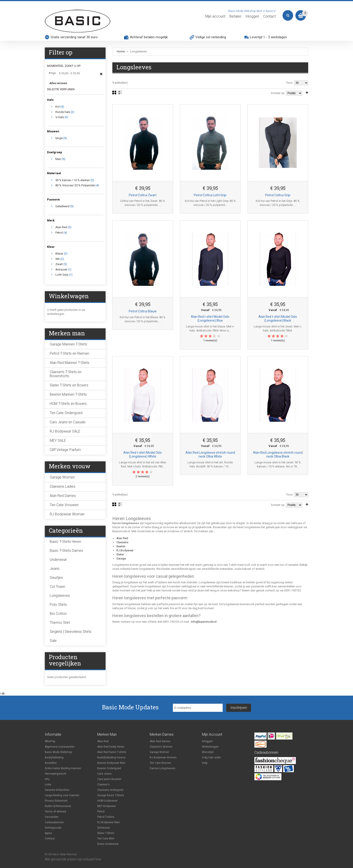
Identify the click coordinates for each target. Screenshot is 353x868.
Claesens (122, 542)
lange (59, 138)
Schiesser (104, 828)
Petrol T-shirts (106, 817)
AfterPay (50, 741)
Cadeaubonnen (54, 822)
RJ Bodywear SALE (65, 431)
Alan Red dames (160, 741)
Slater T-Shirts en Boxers (69, 385)
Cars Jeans (104, 774)
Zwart (59, 264)
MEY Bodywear (106, 806)
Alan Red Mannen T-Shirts (70, 363)
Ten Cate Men (106, 839)
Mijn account (215, 16)
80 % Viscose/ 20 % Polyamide (75, 185)
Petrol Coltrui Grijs (278, 195)
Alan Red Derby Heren (111, 747)
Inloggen (252, 16)
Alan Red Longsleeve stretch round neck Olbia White (210, 455)
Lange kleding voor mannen (62, 795)
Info (47, 779)
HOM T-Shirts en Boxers (68, 404)
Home (121, 51)
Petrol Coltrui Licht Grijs (210, 195)
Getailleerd (62, 206)
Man (58, 159)
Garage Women (62, 477)
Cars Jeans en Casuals (68, 422)
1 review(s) (210, 340)
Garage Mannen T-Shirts (68, 344)
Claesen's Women (161, 747)
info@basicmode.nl (204, 622)
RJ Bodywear (125, 550)
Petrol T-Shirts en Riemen (69, 353)
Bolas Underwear (108, 844)
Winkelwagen (210, 747)
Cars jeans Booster (109, 779)
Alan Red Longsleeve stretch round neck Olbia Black (278, 455)
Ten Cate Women (160, 763)
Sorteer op (278, 93)
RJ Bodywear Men (109, 822)
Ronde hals (63, 112)
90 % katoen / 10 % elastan (73, 180)
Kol (58, 107)
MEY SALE (58, 441)
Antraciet (61, 269)
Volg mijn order (211, 758)
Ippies (48, 833)
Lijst (120, 92)
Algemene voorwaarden (60, 747)
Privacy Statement (56, 801)
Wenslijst (208, 752)
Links (48, 785)
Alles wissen (58, 83)
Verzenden (52, 817)
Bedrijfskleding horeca (111, 758)
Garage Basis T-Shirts (111, 795)
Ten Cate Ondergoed (66, 413)
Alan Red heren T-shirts (112, 752)
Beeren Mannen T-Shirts (68, 394)
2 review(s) (143, 476)
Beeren (121, 546)
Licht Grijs (62, 275)
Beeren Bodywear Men (111, 763)
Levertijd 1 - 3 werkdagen (268, 37)
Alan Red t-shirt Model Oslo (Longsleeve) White (143, 455)
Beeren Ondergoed (109, 768)
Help (205, 763)
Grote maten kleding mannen (63, 768)
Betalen (235, 16)
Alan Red (122, 538)
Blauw (59, 254)
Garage (121, 558)
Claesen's (103, 785)
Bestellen (51, 763)
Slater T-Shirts (106, 833)
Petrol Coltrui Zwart (143, 195)
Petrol (59, 233)
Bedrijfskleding (54, 758)
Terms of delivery (55, 812)
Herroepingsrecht (56, 774)
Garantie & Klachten (57, 790)
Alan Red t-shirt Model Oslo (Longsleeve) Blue (210, 319)
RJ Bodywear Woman (67, 514)
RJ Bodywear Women (163, 758)
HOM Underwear (107, 801)
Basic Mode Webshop (58, 752)
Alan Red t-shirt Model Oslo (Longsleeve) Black (278, 319)
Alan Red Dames (63, 496)
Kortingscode (53, 828)
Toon (289, 83)
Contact (269, 16)
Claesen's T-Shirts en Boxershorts (66, 374)
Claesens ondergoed (110, 790)
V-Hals (60, 117)
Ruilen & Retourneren (58, 806)
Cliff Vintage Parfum (65, 450)
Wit (58, 259)
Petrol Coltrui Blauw (143, 311)
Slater (120, 554)
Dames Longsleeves (163, 768)
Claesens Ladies (63, 486)
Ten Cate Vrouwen (64, 505)
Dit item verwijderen (101, 76)
